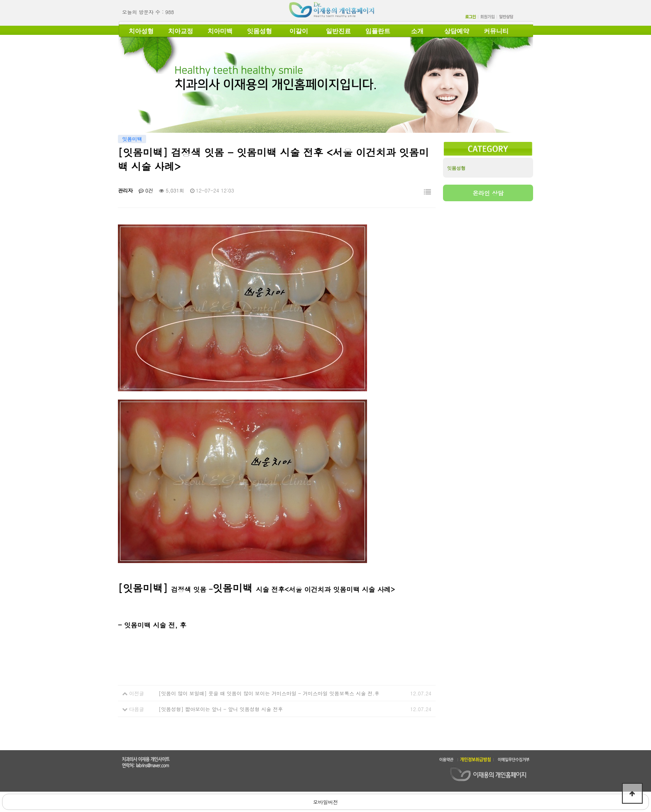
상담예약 (457, 31)
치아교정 (181, 31)
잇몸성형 (259, 31)
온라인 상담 (488, 193)
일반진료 (338, 31)
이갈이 (299, 31)
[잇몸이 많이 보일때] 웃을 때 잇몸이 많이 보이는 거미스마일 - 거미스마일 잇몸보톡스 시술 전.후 (269, 693)
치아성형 (141, 31)
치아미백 (220, 31)
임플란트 (378, 31)
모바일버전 (325, 802)
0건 (146, 190)
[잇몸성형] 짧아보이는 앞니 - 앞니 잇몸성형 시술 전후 (221, 709)
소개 (417, 31)
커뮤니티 (496, 31)
